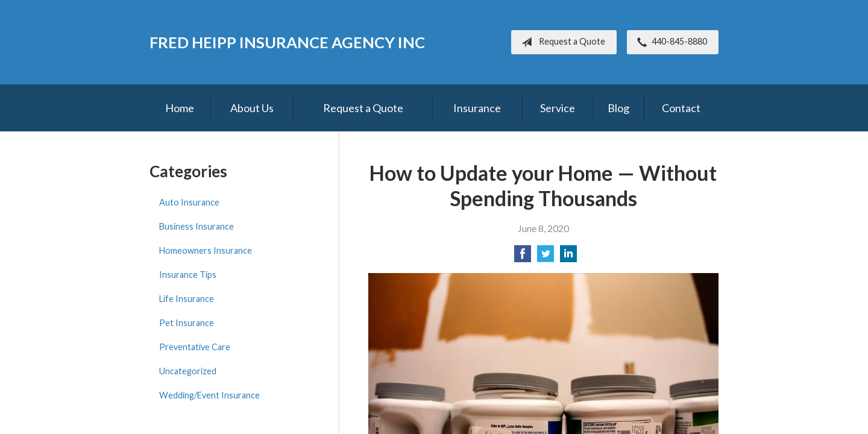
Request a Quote (561, 42)
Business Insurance (197, 226)
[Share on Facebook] (523, 257)
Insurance (477, 108)
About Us (252, 108)
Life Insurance (187, 299)
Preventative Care (195, 347)
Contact (681, 108)
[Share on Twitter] (546, 257)
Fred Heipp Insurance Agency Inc (287, 42)
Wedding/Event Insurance (209, 395)
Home (180, 108)
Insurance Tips (188, 275)
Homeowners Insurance (206, 250)
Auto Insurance (189, 202)
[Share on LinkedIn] (568, 257)
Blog (618, 108)
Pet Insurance (187, 323)
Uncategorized (188, 371)
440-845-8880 (670, 42)
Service (558, 108)
